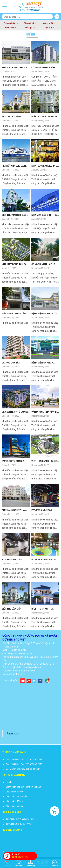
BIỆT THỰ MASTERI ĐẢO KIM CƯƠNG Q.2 (14, 215)
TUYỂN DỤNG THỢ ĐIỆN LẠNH (19, 819)
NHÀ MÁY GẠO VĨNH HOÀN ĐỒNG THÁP (45, 215)
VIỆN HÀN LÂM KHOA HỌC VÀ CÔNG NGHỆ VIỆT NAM (45, 461)
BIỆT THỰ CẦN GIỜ (11, 609)
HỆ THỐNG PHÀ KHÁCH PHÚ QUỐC (14, 166)
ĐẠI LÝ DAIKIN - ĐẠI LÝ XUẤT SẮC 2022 (22, 759)
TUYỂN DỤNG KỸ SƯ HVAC (17, 824)
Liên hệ (7, 782)
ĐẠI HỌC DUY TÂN (11, 363)
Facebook (13, 733)
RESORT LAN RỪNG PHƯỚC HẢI (12, 117)
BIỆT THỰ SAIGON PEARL (44, 117)
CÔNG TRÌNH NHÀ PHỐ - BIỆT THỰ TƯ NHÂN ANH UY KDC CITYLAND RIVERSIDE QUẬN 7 (44, 264)
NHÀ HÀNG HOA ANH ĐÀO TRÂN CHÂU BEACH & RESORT (15, 67)
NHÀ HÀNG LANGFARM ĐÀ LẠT (45, 166)
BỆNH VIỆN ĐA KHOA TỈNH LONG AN (45, 313)
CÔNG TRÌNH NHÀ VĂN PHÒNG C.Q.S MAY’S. (43, 67)
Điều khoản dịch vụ (13, 792)
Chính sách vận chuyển (15, 796)
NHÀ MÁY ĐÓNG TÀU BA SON (14, 264)
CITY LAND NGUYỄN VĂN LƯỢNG (14, 510)
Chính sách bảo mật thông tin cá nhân (22, 787)
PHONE (25, 856)
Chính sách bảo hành (14, 806)
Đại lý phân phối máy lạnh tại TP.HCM (21, 769)
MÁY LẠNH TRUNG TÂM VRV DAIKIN (14, 313)
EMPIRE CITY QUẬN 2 (13, 461)
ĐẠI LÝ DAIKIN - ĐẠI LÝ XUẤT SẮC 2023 (22, 764)
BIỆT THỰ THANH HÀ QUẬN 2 (42, 609)
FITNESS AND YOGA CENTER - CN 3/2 (42, 510)
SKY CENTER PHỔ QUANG (15, 412)
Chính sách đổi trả (13, 801)
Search (57, 17)
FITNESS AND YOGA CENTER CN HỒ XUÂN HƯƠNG (13, 560)
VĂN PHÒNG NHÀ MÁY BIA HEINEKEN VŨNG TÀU (45, 412)
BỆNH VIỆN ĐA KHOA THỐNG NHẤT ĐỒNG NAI (44, 363)
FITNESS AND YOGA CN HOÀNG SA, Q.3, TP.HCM (44, 560)
